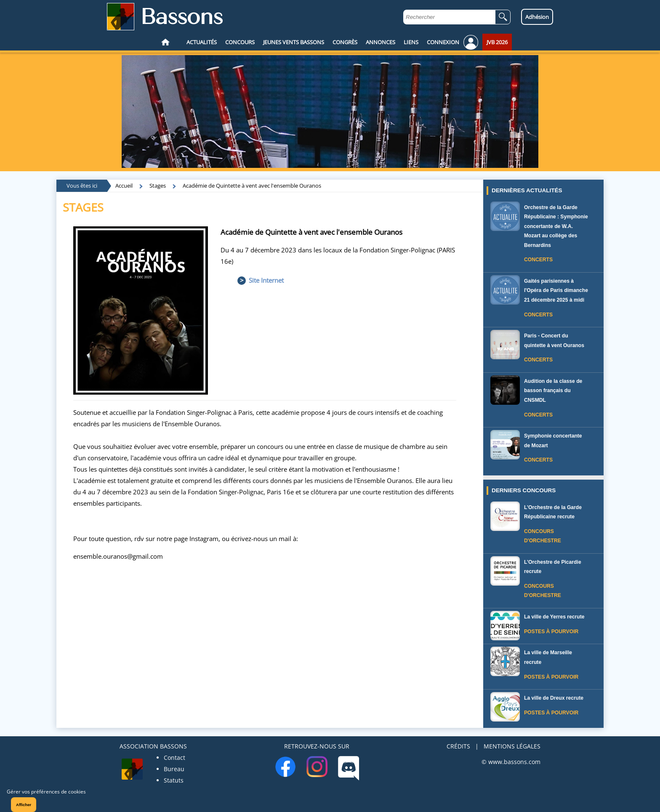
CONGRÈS (345, 42)
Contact (174, 758)
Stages (158, 186)
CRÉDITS (458, 746)
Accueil (124, 186)
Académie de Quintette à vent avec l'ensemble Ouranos (252, 186)
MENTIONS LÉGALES (512, 746)
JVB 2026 (497, 42)
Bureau (174, 769)
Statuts (174, 780)
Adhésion (537, 17)
